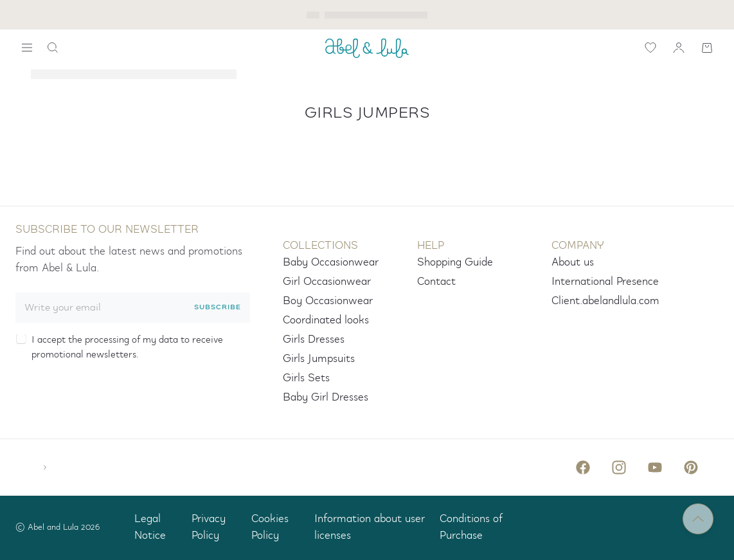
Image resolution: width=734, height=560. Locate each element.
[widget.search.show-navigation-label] (27, 48)
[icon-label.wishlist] (650, 48)
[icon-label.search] (53, 48)
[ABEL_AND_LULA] (367, 48)
